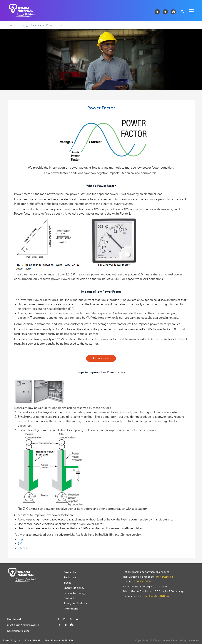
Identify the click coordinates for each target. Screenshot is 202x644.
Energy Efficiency (31, 25)
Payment (69, 598)
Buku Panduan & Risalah (59, 641)
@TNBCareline (164, 577)
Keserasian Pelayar (18, 631)
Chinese (23, 548)
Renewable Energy (75, 593)
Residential (70, 572)
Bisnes (67, 583)
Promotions (71, 609)
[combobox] (182, 11)
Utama (11, 25)
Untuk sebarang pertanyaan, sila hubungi (146, 572)
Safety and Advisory (75, 603)
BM (20, 544)
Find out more (101, 358)
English (22, 539)
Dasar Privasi (32, 641)
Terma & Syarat (12, 641)
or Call (137, 582)
